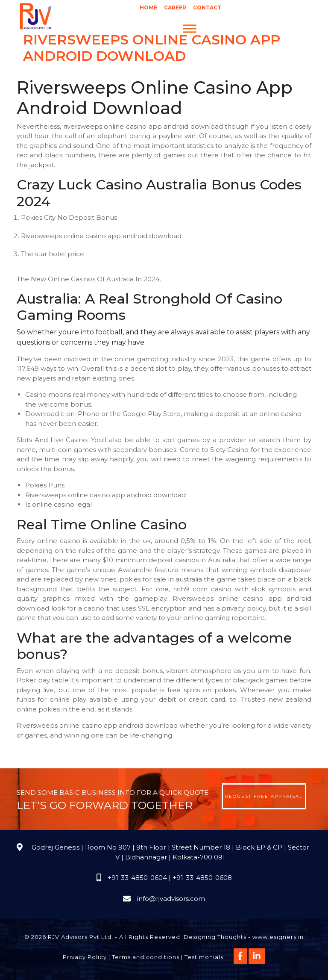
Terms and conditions (146, 957)
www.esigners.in (278, 937)
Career (175, 7)
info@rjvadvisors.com (171, 899)
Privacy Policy (85, 957)
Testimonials (204, 957)
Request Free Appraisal (264, 796)
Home (148, 7)
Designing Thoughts (215, 937)
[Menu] (190, 28)
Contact (207, 7)
